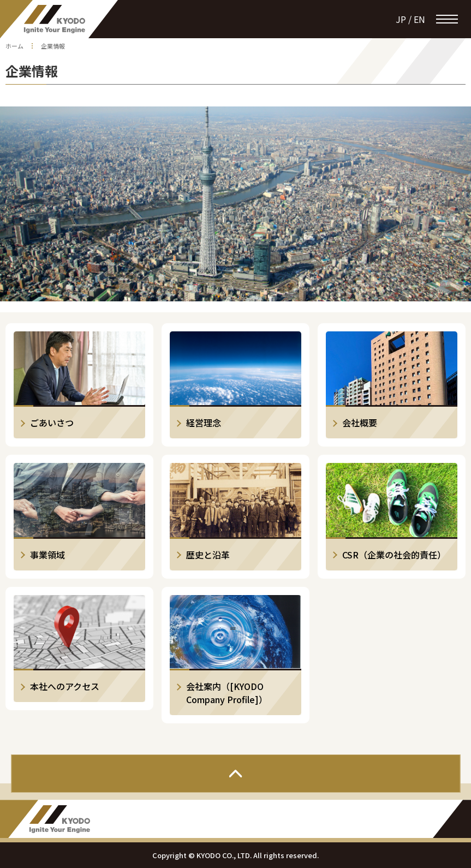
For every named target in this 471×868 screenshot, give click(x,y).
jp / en (410, 19)
